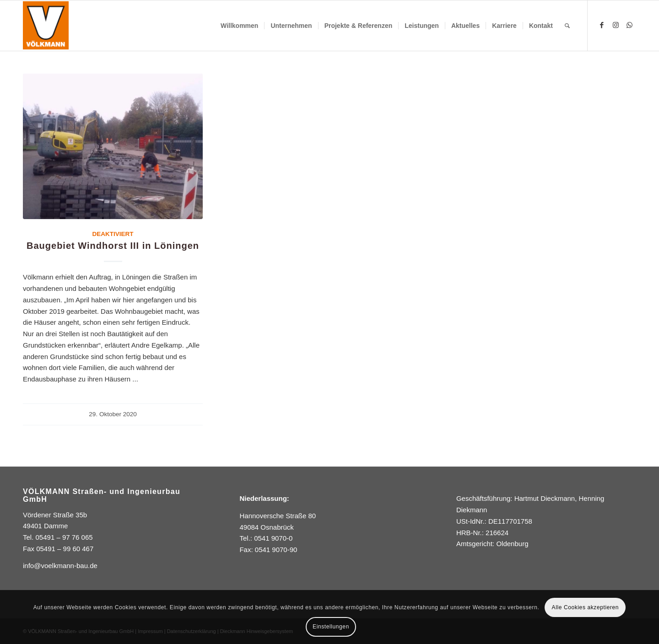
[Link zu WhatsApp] (629, 25)
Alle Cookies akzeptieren (585, 607)
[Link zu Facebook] (602, 25)
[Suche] (567, 26)
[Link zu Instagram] (616, 25)
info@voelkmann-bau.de (60, 566)
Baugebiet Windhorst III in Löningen (113, 246)
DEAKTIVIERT (113, 234)
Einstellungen (331, 627)
